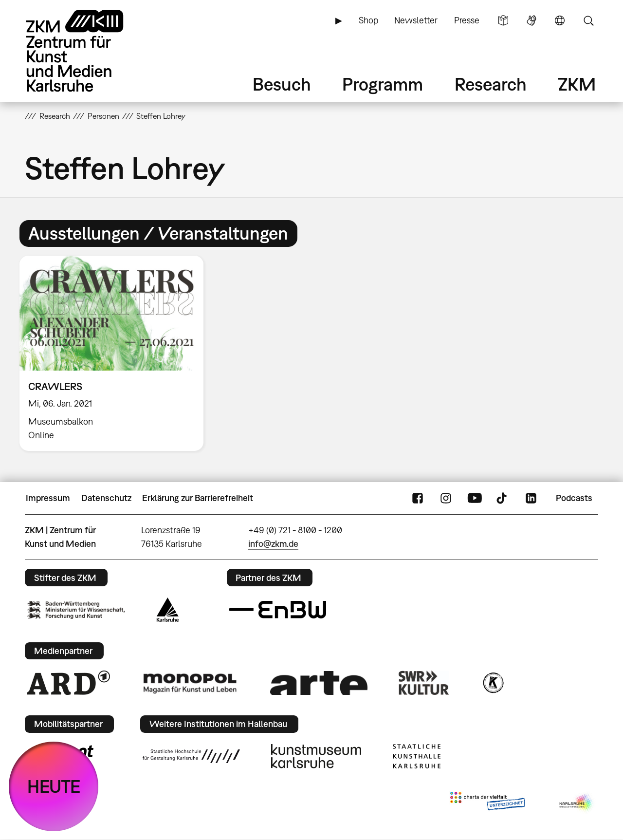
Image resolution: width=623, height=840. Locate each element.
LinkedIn (531, 498)
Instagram (446, 498)
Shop (368, 20)
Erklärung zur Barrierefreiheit (198, 498)
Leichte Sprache (503, 20)
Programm (383, 84)
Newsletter (416, 20)
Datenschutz (106, 498)
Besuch (282, 84)
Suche (588, 20)
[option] (116, 353)
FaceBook (418, 498)
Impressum (48, 498)
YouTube (475, 498)
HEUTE (54, 786)
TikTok (503, 498)
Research (491, 84)
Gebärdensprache (531, 20)
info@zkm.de (273, 544)
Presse (467, 20)
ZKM (577, 84)
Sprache (560, 20)
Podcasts (574, 498)
